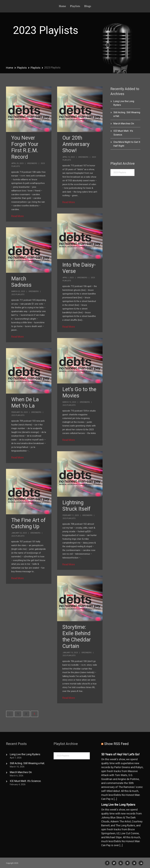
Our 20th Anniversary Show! (76, 144)
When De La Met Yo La (25, 403)
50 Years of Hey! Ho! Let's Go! (120, 754)
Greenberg (32, 163)
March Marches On (124, 123)
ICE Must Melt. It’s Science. (26, 781)
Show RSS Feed (116, 744)
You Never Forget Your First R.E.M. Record (25, 147)
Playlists (75, 6)
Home (62, 6)
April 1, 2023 (68, 278)
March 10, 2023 (69, 402)
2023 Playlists (18, 294)
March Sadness (21, 282)
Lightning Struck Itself (76, 506)
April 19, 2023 (69, 157)
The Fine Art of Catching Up (28, 523)
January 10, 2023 (70, 653)
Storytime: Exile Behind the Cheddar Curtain (77, 637)
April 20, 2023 (18, 163)
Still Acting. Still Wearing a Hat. (27, 763)
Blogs (88, 6)
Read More (18, 216)
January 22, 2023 (19, 533)
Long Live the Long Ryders (25, 754)
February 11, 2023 (71, 515)
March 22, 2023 (18, 291)
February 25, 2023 (20, 412)
